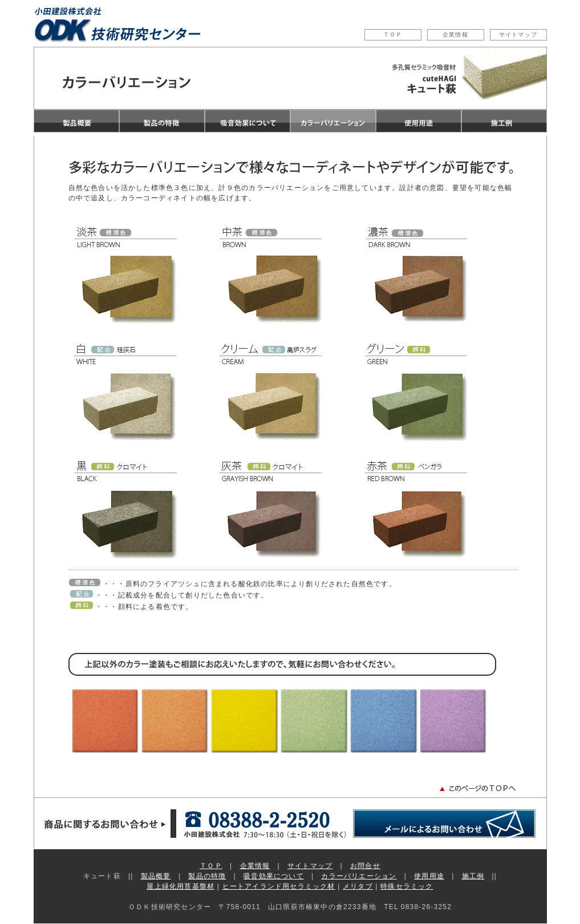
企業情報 (455, 35)
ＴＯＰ (393, 35)
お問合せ (365, 866)
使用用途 (429, 876)
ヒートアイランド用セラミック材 (279, 886)
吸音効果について (274, 876)
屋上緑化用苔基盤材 (181, 886)
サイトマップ (518, 35)
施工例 (473, 876)
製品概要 (156, 876)
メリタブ (358, 886)
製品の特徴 (207, 876)
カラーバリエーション (359, 876)
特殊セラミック (407, 886)
